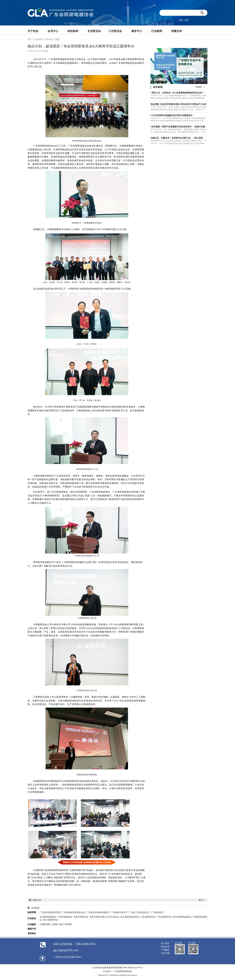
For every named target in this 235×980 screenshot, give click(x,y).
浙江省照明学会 (51, 920)
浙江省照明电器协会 (130, 917)
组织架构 (73, 31)
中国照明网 (45, 924)
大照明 (55, 924)
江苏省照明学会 (148, 917)
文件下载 (165, 953)
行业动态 (38, 39)
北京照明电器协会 (48, 917)
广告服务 (165, 950)
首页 (30, 39)
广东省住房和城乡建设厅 (98, 912)
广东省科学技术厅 (119, 912)
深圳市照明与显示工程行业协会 (105, 917)
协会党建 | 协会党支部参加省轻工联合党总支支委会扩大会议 (178, 104)
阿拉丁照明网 (65, 924)
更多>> (202, 900)
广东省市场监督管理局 (50, 912)
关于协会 (33, 31)
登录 (181, 20)
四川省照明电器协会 (182, 917)
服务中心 (137, 31)
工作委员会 (115, 31)
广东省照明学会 (164, 917)
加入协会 (165, 943)
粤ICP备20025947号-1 (133, 968)
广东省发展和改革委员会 (74, 912)
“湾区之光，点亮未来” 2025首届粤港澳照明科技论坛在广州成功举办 (182, 93)
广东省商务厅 (158, 912)
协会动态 (49, 39)
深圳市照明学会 (81, 917)
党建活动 (177, 31)
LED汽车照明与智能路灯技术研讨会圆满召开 (172, 115)
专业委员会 (94, 31)
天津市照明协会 (65, 917)
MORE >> (200, 87)
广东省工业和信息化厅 (140, 912)
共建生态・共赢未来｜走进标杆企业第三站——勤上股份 (177, 138)
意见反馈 (165, 947)
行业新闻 (157, 31)
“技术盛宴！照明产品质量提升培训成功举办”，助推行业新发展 (180, 127)
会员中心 (53, 31)
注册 (186, 20)
